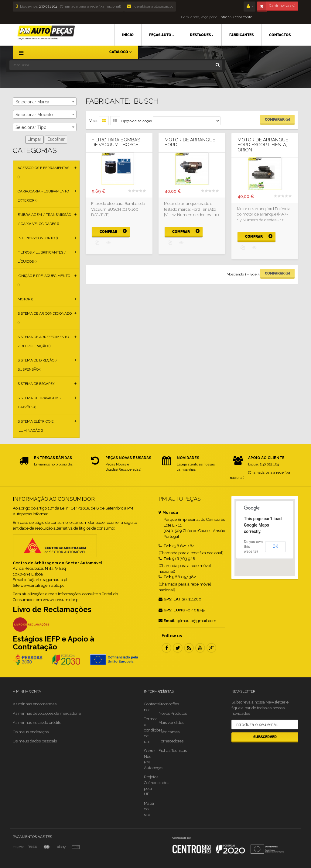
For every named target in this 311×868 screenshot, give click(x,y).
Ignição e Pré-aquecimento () (44, 280)
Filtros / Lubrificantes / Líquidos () (42, 257)
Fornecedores (171, 741)
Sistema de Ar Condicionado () (45, 318)
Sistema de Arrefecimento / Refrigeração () (43, 341)
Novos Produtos (173, 713)
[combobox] (45, 102)
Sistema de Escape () (36, 384)
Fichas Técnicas (173, 750)
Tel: (165, 546)
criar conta (244, 17)
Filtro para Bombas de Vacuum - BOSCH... (116, 142)
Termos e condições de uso (153, 730)
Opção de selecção (137, 121)
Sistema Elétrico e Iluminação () (36, 426)
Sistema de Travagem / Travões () (40, 403)
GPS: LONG (172, 610)
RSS (189, 648)
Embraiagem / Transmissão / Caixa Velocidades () (44, 219)
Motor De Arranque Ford (190, 142)
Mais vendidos (171, 723)
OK (275, 546)
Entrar (223, 17)
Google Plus (211, 648)
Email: (167, 621)
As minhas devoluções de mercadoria (47, 713)
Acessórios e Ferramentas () (43, 172)
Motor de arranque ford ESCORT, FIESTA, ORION (263, 145)
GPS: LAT (170, 599)
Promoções (169, 704)
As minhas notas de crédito (37, 723)
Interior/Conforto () (38, 238)
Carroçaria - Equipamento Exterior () (43, 196)
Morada (168, 512)
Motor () (25, 299)
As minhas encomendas (35, 704)
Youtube (200, 648)
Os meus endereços (31, 732)
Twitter (178, 648)
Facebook (166, 648)
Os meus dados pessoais (35, 741)
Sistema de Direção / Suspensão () (38, 365)
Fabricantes (169, 732)
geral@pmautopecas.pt (150, 6)
